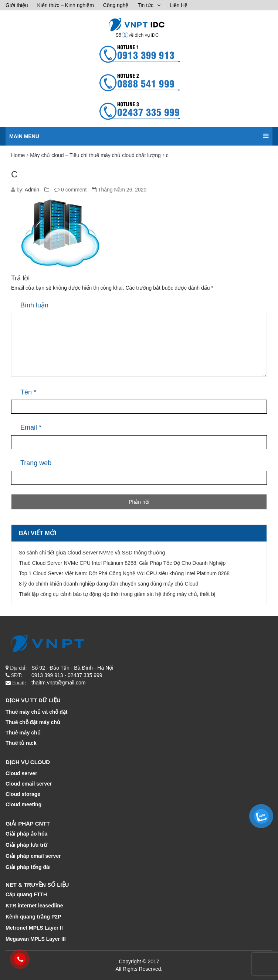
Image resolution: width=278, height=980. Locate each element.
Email (31, 427)
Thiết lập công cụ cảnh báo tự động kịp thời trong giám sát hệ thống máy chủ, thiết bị (117, 594)
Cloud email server (29, 784)
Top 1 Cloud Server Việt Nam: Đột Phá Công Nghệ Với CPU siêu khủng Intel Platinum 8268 (124, 573)
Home (18, 155)
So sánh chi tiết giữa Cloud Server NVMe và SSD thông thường (92, 553)
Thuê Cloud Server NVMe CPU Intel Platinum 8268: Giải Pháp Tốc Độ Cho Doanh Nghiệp (122, 563)
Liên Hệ (179, 5)
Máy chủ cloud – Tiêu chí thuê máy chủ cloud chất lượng (95, 155)
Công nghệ (116, 5)
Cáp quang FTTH (26, 894)
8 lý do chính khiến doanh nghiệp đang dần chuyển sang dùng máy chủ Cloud (109, 584)
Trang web (36, 463)
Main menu (139, 133)
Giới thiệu (17, 5)
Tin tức (145, 5)
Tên (28, 392)
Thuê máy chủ (23, 733)
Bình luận (34, 305)
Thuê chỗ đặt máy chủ (33, 722)
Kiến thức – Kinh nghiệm (65, 5)
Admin (32, 190)
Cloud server (21, 773)
